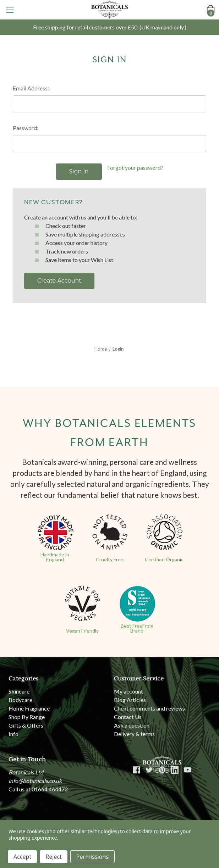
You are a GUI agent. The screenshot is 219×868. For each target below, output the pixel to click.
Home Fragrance (29, 708)
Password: (26, 128)
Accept (22, 857)
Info (13, 734)
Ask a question (132, 725)
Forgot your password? (135, 168)
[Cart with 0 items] (210, 9)
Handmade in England (55, 557)
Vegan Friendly (82, 631)
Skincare (19, 691)
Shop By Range (27, 717)
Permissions (92, 857)
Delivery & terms (134, 734)
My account (128, 691)
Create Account (59, 281)
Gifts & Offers (26, 725)
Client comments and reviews (149, 708)
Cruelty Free (110, 559)
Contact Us (128, 717)
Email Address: (31, 88)
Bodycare (20, 700)
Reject (54, 857)
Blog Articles (130, 700)
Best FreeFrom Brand (137, 628)
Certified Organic (164, 559)
